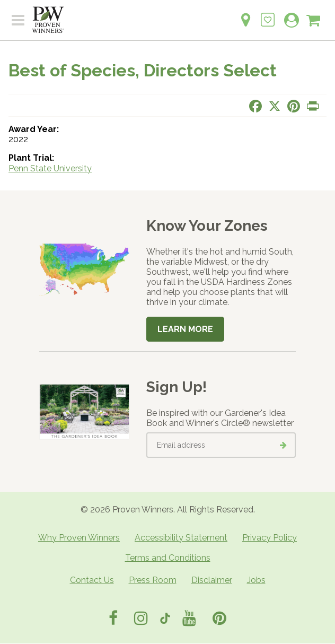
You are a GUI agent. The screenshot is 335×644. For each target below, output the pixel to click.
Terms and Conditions (168, 558)
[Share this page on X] (275, 106)
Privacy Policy (270, 538)
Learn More (185, 329)
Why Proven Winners (79, 538)
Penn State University (50, 168)
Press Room (153, 580)
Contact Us (92, 580)
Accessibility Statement (181, 538)
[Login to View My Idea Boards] (268, 14)
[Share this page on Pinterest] (294, 106)
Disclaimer (212, 580)
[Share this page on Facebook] (255, 106)
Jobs (256, 580)
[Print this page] (313, 106)
